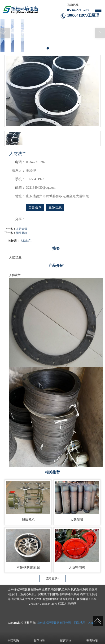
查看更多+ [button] (53, 578)
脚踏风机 (22, 233)
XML (92, 623)
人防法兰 (26, 241)
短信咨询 (39, 637)
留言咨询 (35, 207)
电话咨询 (13, 637)
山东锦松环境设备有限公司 (54, 623)
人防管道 (22, 229)
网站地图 (80, 623)
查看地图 (92, 637)
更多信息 (55, 207)
